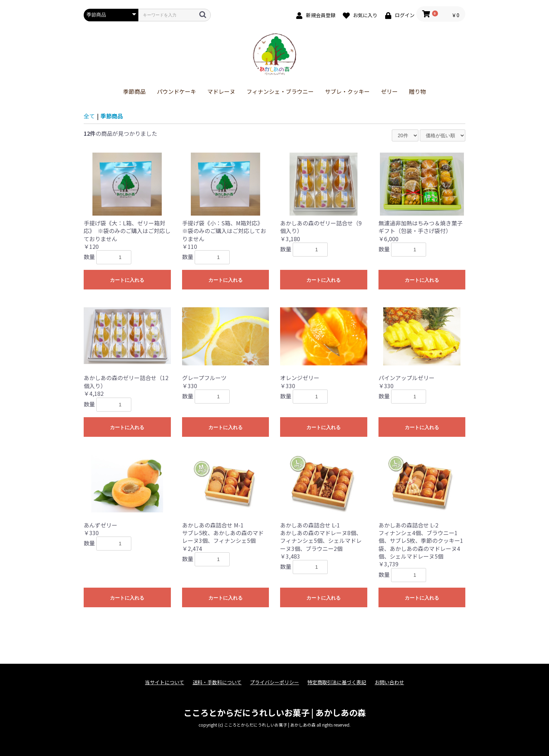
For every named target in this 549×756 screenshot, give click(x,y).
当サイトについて (165, 682)
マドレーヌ (221, 91)
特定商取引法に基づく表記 (337, 682)
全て (89, 116)
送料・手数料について (217, 682)
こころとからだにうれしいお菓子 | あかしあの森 (275, 712)
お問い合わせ (389, 682)
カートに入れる (127, 280)
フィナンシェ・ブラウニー (280, 91)
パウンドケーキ (176, 91)
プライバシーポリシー (274, 682)
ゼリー (389, 91)
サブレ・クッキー (347, 91)
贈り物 (417, 91)
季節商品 (134, 91)
